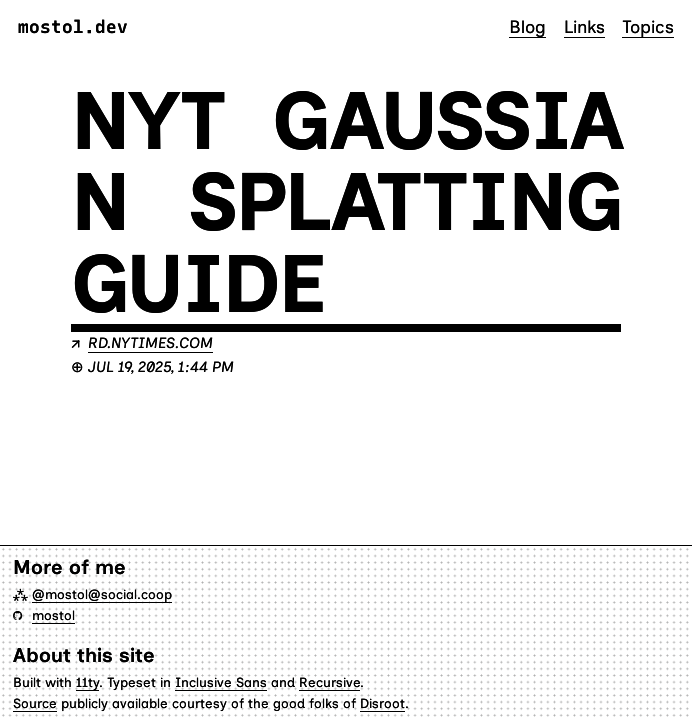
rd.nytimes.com (150, 343)
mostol (53, 615)
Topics (648, 26)
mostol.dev (73, 27)
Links (584, 26)
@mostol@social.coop (102, 594)
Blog (527, 26)
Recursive (329, 682)
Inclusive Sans (221, 682)
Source (35, 703)
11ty (87, 682)
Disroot (382, 703)
